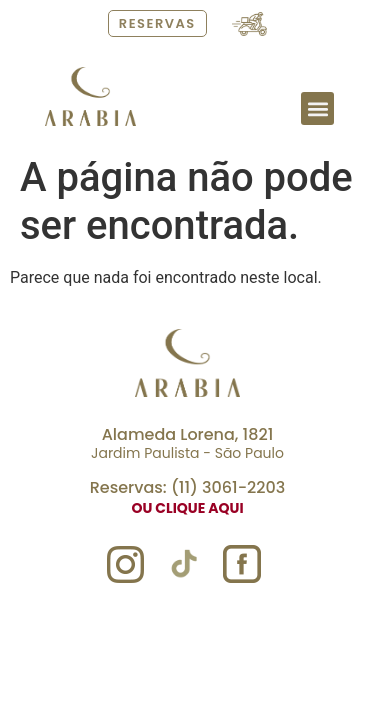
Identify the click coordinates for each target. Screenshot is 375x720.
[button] (317, 108)
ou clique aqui (187, 508)
